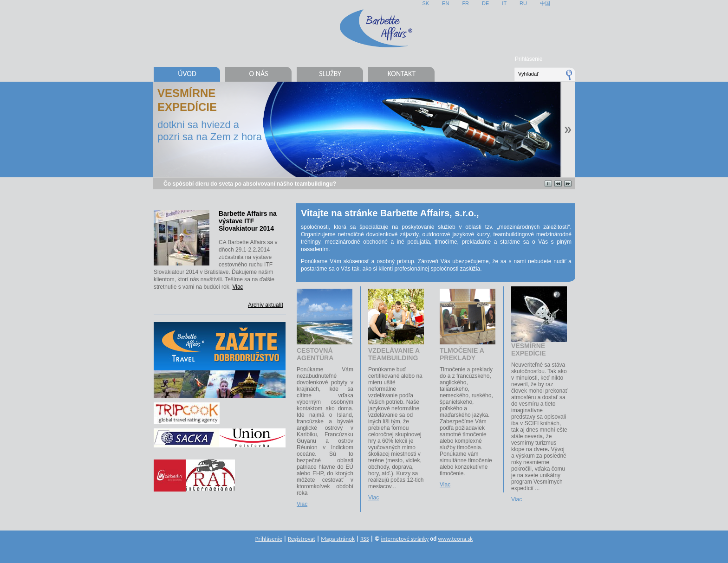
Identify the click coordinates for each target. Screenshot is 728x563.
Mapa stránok (338, 539)
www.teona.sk (455, 539)
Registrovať (302, 539)
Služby (330, 74)
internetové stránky (405, 539)
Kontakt (402, 74)
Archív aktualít (266, 305)
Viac (237, 287)
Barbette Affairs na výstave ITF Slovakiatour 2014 (248, 221)
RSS (365, 539)
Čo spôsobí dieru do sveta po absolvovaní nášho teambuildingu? (250, 184)
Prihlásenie (529, 59)
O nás (258, 74)
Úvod (187, 74)
